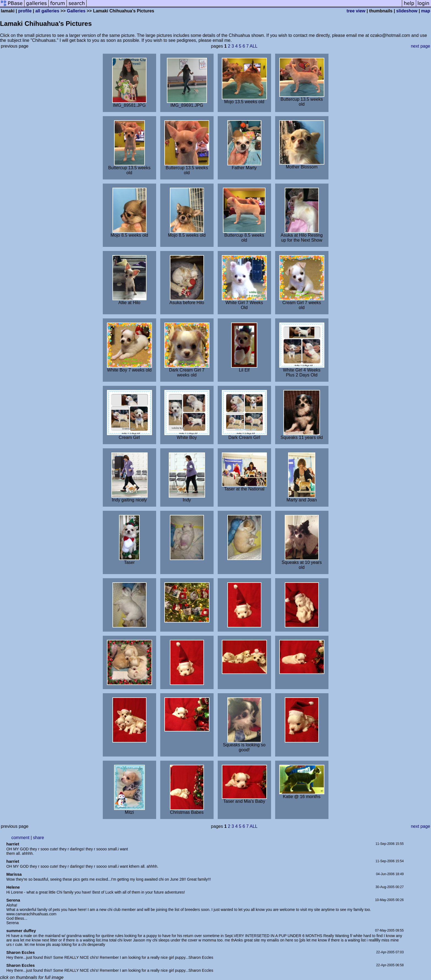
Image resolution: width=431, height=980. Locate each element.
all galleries (47, 11)
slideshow (407, 11)
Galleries (76, 11)
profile (25, 11)
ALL (253, 46)
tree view (356, 11)
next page (421, 46)
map (426, 11)
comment (20, 838)
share (38, 838)
